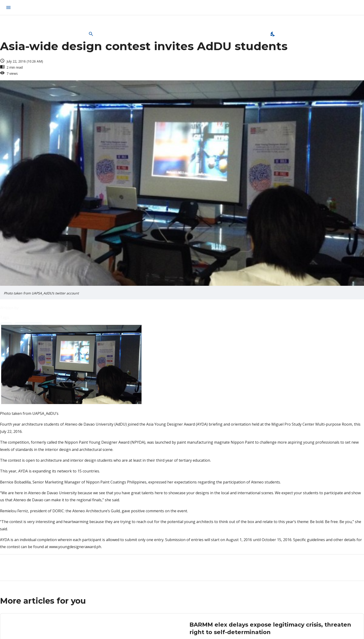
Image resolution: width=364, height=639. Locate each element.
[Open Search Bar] (91, 34)
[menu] (8, 7)
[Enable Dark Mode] (273, 34)
